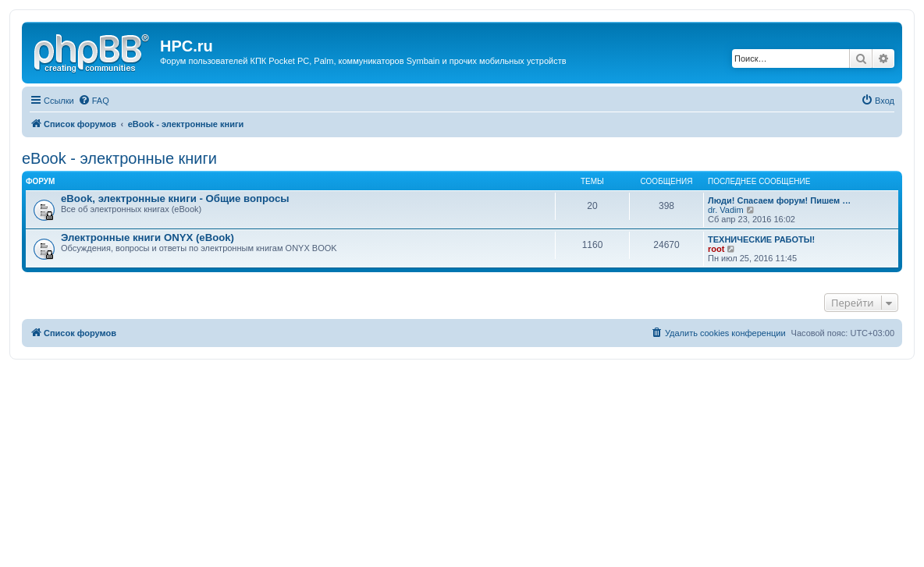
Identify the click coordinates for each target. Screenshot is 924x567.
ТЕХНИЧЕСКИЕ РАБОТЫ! (761, 239)
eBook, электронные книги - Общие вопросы (175, 198)
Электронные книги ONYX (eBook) (147, 237)
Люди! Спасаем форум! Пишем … (779, 200)
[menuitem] (94, 101)
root (716, 249)
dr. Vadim (726, 210)
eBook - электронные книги (119, 158)
